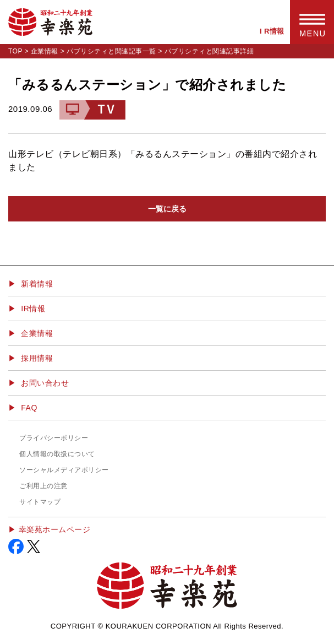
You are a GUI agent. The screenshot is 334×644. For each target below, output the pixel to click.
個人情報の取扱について (57, 454)
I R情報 (272, 31)
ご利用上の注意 (43, 486)
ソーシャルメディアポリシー (64, 470)
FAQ (29, 408)
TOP (15, 51)
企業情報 (45, 51)
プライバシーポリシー (54, 438)
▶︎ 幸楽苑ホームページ (49, 529)
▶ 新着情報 (31, 284)
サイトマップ (40, 502)
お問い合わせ (45, 383)
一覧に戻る (167, 209)
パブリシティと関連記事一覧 (111, 51)
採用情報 (37, 358)
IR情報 (33, 309)
